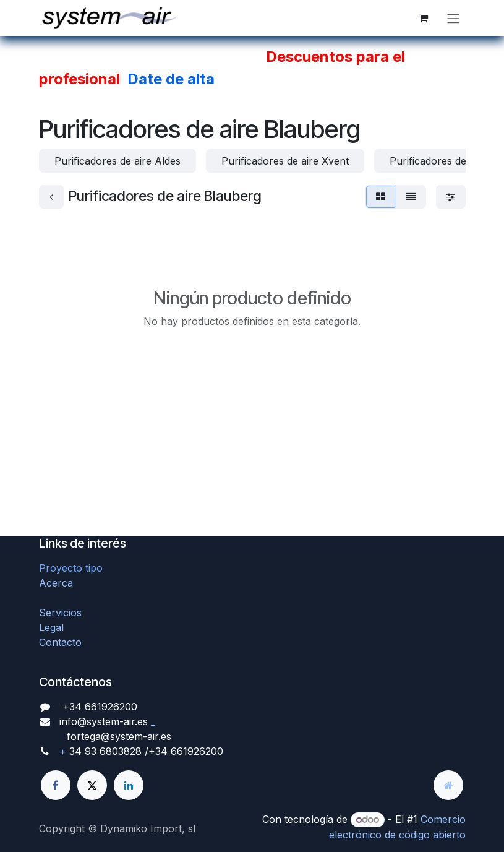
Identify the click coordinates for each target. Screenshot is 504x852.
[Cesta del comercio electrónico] (424, 18)
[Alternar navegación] (453, 18)
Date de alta (171, 79)
